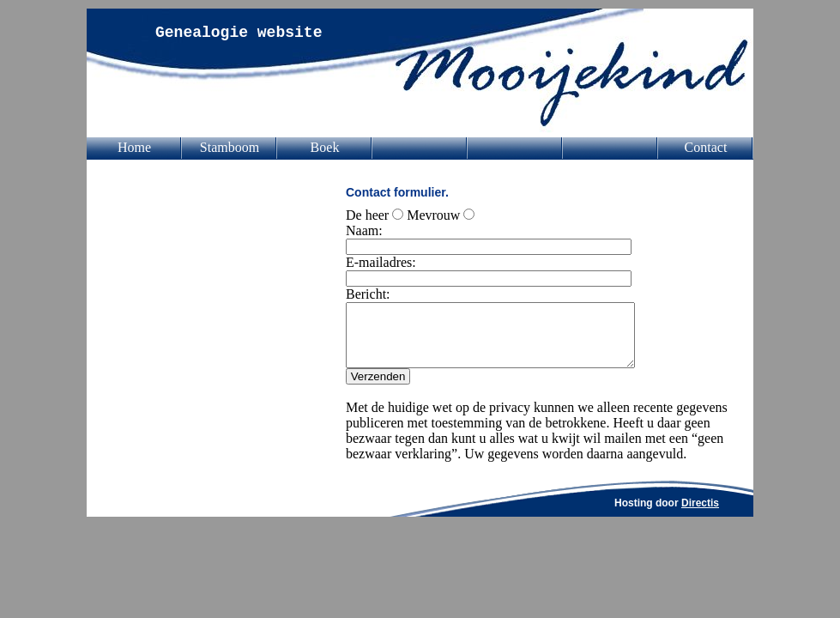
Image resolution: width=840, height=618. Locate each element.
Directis (700, 516)
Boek (325, 147)
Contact (706, 147)
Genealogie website (239, 33)
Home (134, 147)
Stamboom (230, 147)
